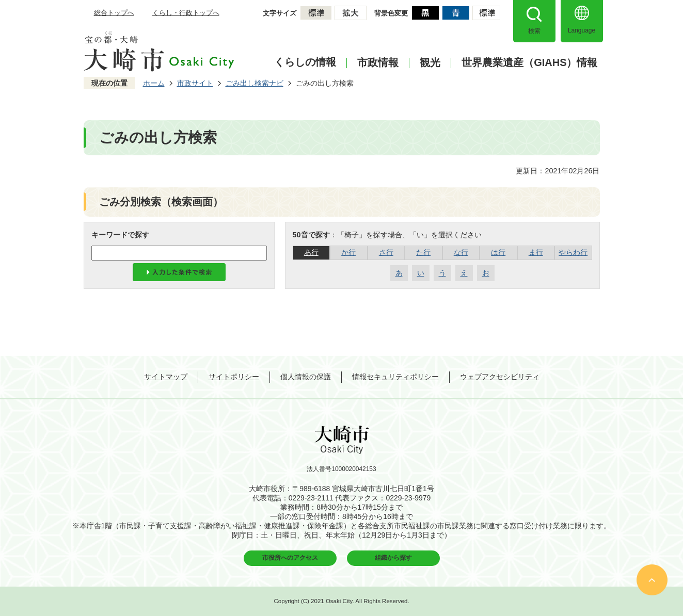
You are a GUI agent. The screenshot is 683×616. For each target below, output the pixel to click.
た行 (423, 252)
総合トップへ (114, 13)
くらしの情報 (305, 62)
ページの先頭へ (652, 580)
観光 (430, 63)
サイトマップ (166, 377)
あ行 (311, 252)
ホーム (154, 83)
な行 (461, 252)
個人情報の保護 (306, 377)
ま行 (536, 252)
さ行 (386, 252)
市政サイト (195, 83)
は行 (498, 252)
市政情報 (378, 63)
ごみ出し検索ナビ (255, 83)
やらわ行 (573, 252)
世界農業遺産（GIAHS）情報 (529, 63)
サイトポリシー (234, 377)
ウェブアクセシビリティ (500, 377)
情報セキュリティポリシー (395, 377)
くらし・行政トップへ (186, 13)
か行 (348, 252)
